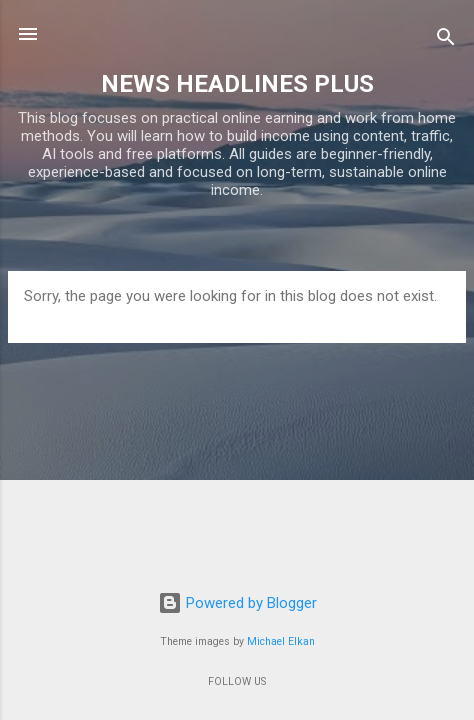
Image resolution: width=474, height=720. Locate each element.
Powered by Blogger (237, 603)
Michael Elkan (281, 641)
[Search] (446, 40)
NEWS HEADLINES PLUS (237, 84)
